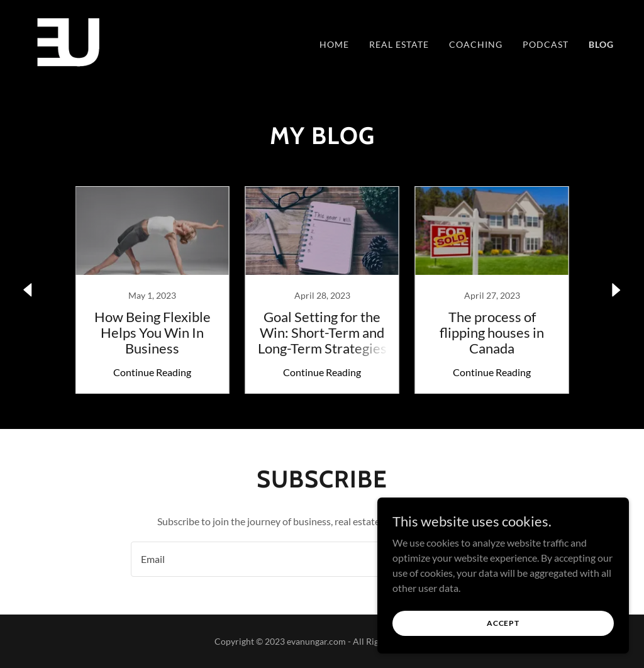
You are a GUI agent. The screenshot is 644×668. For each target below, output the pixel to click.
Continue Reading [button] (152, 372)
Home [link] (334, 44)
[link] (69, 41)
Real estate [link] (399, 44)
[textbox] (270, 559)
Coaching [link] (476, 44)
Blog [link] (601, 44)
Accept (503, 623)
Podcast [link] (546, 44)
